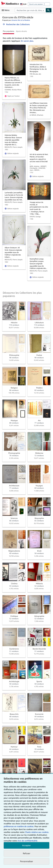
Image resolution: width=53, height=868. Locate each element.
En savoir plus (27, 41)
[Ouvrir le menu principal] (6, 10)
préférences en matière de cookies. (19, 826)
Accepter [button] (26, 845)
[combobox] (30, 10)
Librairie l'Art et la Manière (21, 20)
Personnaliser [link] (27, 861)
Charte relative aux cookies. (37, 832)
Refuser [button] (27, 853)
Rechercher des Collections (16, 24)
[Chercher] (49, 10)
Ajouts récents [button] (21, 31)
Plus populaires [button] (8, 31)
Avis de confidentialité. (28, 841)
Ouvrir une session (36, 4)
